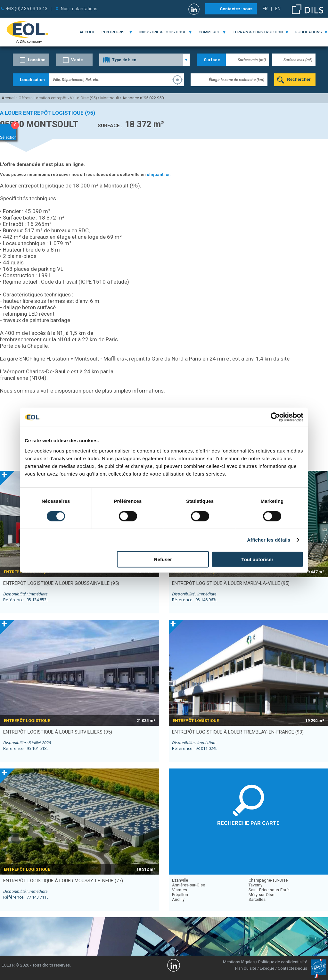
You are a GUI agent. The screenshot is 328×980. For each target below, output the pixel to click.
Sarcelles (257, 899)
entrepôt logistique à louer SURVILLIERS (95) (58, 732)
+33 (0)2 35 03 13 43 (27, 9)
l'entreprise (114, 32)
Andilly (178, 899)
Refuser (163, 559)
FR (265, 9)
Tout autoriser (258, 559)
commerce (209, 32)
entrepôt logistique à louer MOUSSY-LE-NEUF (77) (63, 881)
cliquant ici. (159, 174)
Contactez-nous (236, 9)
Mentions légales (239, 962)
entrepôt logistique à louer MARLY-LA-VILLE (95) (231, 583)
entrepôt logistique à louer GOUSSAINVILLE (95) (61, 583)
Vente (77, 60)
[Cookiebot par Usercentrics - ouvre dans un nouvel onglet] (275, 417)
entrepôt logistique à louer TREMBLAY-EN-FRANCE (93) (238, 732)
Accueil (87, 32)
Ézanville (180, 880)
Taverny (255, 885)
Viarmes (180, 890)
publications (309, 32)
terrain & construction (258, 32)
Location (37, 60)
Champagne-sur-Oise (268, 880)
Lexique (267, 968)
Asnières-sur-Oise (189, 885)
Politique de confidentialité (283, 962)
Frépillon (180, 895)
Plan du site (246, 968)
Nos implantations (79, 9)
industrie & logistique (163, 32)
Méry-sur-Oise (261, 895)
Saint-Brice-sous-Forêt (269, 890)
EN (278, 9)
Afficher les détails (269, 540)
